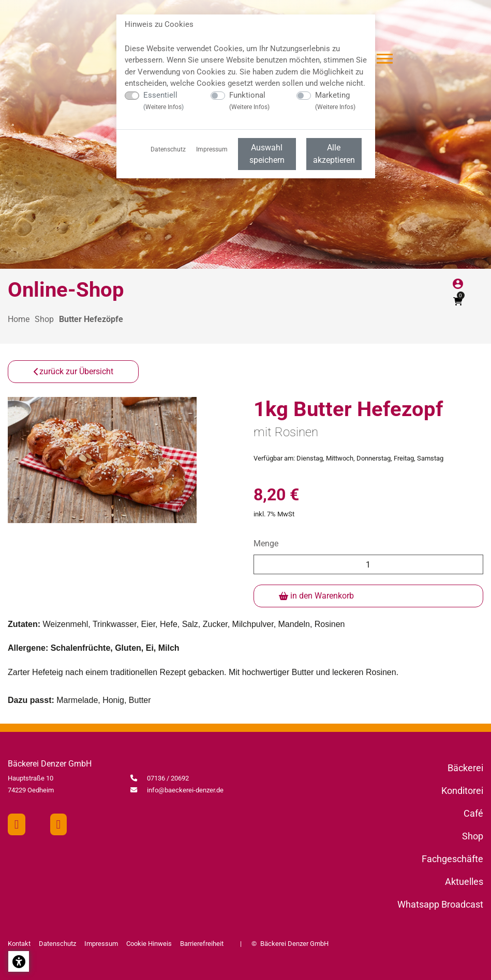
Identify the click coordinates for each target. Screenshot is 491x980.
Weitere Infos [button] (163, 107)
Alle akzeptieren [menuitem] (334, 154)
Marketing (335, 101)
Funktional (249, 101)
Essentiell (163, 101)
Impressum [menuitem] (212, 149)
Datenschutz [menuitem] (168, 149)
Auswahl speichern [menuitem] (267, 154)
